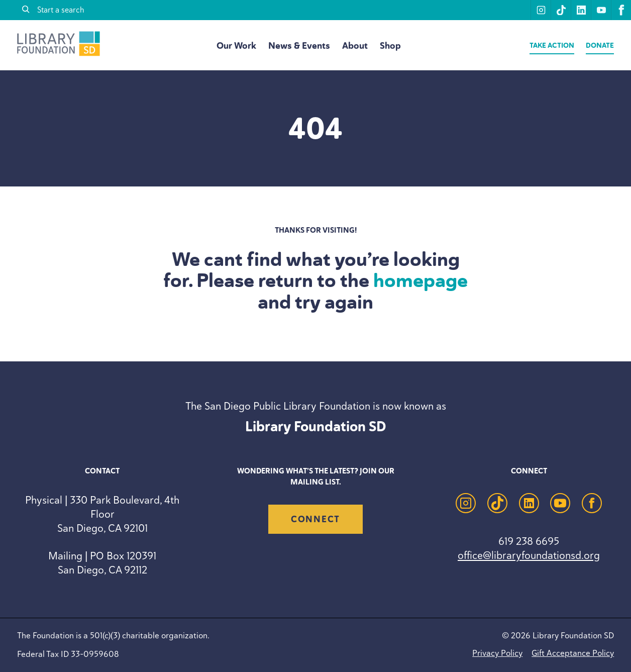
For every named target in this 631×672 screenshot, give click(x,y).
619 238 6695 (529, 541)
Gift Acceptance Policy (573, 653)
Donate (600, 45)
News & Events (299, 46)
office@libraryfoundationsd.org (529, 555)
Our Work (236, 46)
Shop (390, 46)
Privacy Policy (497, 653)
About (355, 46)
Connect (315, 519)
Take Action (552, 45)
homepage (420, 280)
